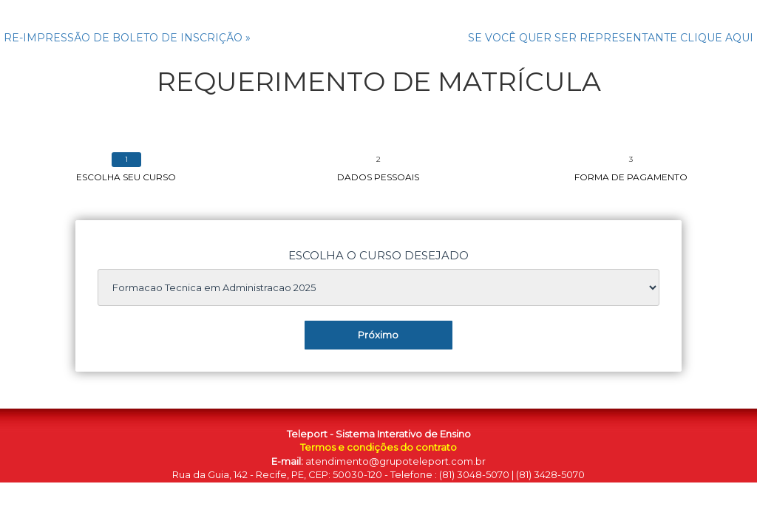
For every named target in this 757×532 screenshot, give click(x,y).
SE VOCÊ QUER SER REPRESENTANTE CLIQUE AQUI (611, 38)
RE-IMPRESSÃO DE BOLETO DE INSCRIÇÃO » (127, 38)
